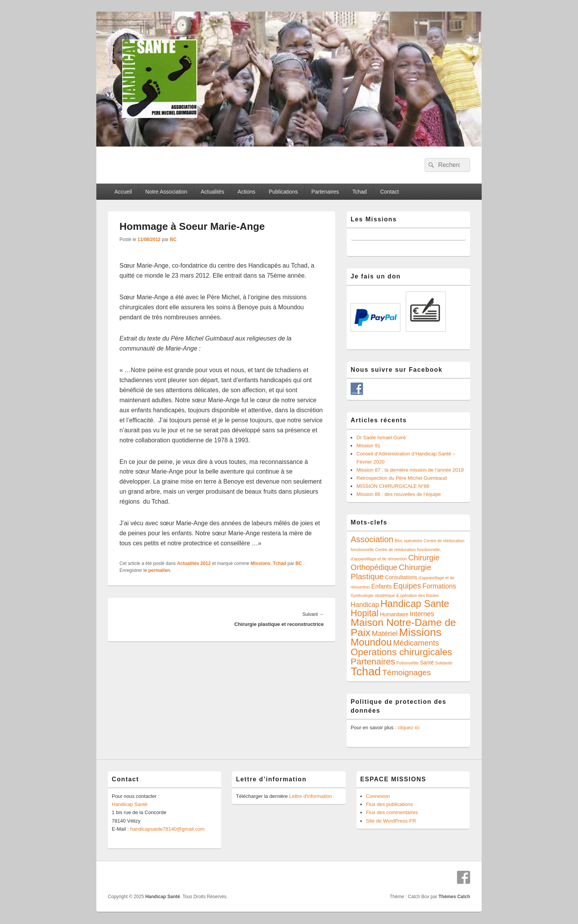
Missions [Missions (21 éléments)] (420, 632)
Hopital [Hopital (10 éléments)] (365, 613)
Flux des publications (389, 804)
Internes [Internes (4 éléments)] (422, 614)
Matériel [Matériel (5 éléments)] (385, 633)
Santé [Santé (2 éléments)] (427, 663)
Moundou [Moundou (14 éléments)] (371, 642)
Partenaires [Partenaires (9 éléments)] (373, 662)
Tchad (359, 192)
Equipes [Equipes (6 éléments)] (407, 586)
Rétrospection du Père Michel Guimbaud (402, 478)
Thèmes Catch (454, 897)
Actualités (213, 192)
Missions (260, 563)
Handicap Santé (130, 804)
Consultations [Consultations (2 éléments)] (401, 577)
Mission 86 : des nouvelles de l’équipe (399, 494)
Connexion (378, 796)
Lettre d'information (310, 796)
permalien (159, 570)
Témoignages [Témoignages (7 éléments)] (407, 672)
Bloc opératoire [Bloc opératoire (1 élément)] (409, 541)
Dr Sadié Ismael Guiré (381, 438)
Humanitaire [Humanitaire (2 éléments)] (394, 615)
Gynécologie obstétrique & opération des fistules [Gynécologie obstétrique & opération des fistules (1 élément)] (395, 595)
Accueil (123, 192)
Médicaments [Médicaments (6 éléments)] (416, 643)
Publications (283, 192)
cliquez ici (408, 728)
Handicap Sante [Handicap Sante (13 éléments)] (415, 604)
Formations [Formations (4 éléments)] (439, 586)
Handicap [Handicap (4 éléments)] (365, 605)
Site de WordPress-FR (391, 821)
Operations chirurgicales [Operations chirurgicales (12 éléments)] (401, 652)
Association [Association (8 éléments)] (372, 539)
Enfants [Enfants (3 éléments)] (381, 586)
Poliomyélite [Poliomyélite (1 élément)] (407, 663)
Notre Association (166, 192)
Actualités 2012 (194, 563)
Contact (390, 192)
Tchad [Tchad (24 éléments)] (366, 671)
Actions (247, 192)
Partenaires (325, 192)
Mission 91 (368, 446)
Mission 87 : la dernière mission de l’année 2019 (410, 470)
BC (173, 239)
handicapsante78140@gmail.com (167, 829)
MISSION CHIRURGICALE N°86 (393, 486)
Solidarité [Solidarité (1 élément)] (444, 663)
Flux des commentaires (392, 812)
